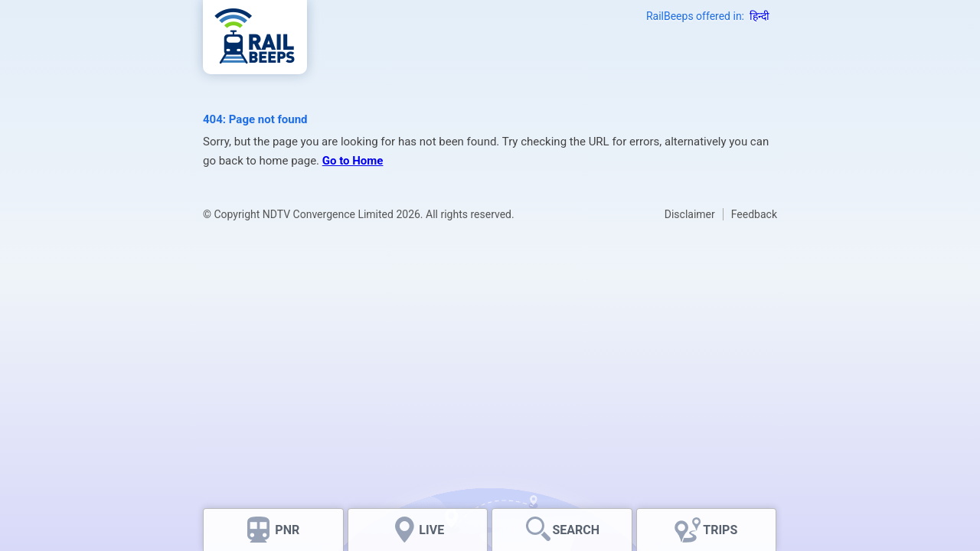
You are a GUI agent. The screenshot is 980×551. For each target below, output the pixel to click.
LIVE (431, 530)
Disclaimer (690, 214)
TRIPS (720, 530)
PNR (287, 530)
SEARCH (576, 530)
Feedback (754, 214)
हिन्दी (759, 16)
